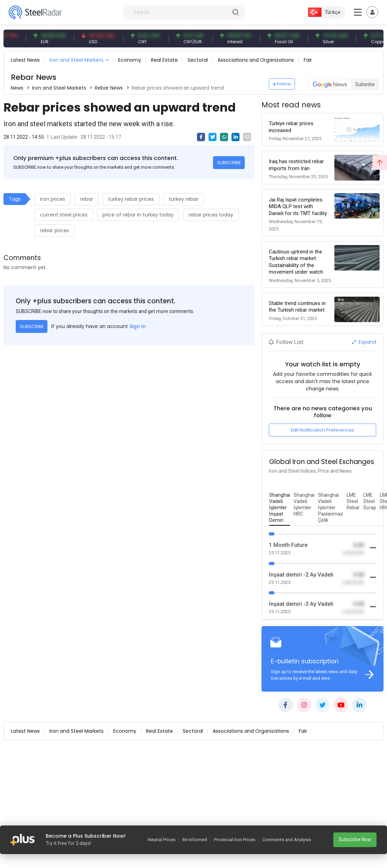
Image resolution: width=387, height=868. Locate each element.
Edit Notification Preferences (322, 430)
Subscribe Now (355, 839)
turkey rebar (184, 199)
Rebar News (109, 88)
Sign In (138, 326)
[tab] (280, 508)
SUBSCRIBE (229, 163)
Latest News (25, 60)
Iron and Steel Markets (77, 60)
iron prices (53, 199)
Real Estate (164, 60)
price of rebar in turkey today (138, 215)
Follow (282, 84)
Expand (364, 342)
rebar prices (55, 230)
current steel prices (64, 215)
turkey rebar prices (131, 199)
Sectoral (198, 60)
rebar (87, 199)
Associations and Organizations (256, 60)
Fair (308, 60)
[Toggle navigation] (372, 12)
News (17, 88)
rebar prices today (211, 215)
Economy (130, 60)
